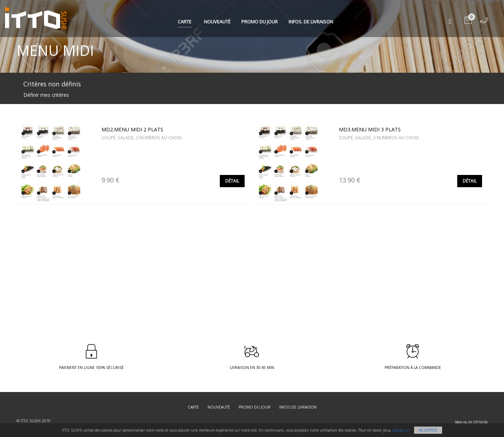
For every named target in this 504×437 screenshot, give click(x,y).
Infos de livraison (298, 407)
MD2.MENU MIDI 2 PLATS (132, 129)
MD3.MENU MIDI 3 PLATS (370, 129)
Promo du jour (260, 22)
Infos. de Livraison (311, 22)
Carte (185, 22)
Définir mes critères (46, 95)
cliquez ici (401, 430)
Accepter (428, 430)
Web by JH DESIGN (471, 422)
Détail (232, 181)
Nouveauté (217, 22)
